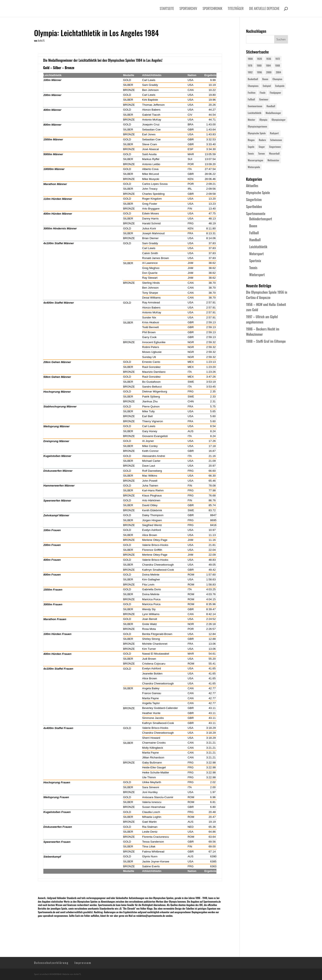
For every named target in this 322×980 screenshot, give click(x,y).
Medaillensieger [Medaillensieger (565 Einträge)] (273, 113)
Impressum (83, 963)
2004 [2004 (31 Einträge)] (278, 72)
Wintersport (257, 275)
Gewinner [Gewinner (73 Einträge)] (264, 99)
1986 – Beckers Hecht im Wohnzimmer (263, 332)
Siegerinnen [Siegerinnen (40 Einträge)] (275, 147)
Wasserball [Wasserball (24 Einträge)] (274, 153)
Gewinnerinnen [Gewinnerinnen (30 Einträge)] (255, 106)
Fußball (254, 233)
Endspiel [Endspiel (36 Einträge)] (267, 86)
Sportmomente (256, 214)
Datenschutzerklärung (51, 963)
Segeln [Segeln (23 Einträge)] (251, 147)
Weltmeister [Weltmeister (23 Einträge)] (273, 160)
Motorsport (257, 254)
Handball (255, 240)
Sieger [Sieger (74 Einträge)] (262, 147)
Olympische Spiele (258, 193)
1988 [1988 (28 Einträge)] (277, 65)
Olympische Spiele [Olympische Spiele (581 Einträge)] (257, 133)
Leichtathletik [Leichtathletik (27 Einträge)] (255, 113)
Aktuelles (252, 186)
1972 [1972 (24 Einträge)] (278, 59)
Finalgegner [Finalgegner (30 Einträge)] (275, 93)
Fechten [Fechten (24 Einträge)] (252, 93)
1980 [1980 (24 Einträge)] (259, 65)
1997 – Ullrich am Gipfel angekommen (262, 319)
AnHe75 (41, 41)
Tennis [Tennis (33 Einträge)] (251, 153)
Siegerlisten (254, 200)
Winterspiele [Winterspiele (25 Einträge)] (254, 167)
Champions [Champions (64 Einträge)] (253, 86)
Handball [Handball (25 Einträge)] (271, 106)
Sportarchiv (188, 9)
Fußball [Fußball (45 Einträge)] (251, 99)
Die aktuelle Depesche (264, 9)
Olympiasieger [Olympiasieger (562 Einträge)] (279, 120)
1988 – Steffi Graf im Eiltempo (266, 341)
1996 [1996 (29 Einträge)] (259, 72)
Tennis (253, 268)
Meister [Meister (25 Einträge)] (251, 120)
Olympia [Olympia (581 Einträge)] (263, 120)
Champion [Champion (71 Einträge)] (277, 79)
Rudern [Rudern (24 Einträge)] (262, 140)
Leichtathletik (258, 247)
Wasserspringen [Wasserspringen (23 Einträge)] (255, 160)
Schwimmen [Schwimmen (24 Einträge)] (276, 140)
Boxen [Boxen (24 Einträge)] (265, 79)
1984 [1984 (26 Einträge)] (268, 65)
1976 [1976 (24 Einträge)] (250, 65)
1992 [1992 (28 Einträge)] (250, 72)
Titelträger (236, 9)
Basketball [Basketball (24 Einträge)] (253, 79)
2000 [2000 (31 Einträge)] (269, 72)
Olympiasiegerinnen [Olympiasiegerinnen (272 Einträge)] (257, 126)
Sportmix (255, 261)
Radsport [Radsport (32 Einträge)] (274, 133)
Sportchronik (213, 9)
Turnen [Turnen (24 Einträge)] (261, 153)
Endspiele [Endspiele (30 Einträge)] (280, 86)
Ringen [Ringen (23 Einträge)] (251, 140)
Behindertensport (261, 219)
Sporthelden (254, 207)
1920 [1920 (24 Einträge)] (259, 59)
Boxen (253, 226)
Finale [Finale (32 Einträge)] (262, 93)
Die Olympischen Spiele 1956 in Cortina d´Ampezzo (267, 295)
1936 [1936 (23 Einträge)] (269, 59)
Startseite (167, 9)
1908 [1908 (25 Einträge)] (250, 59)
